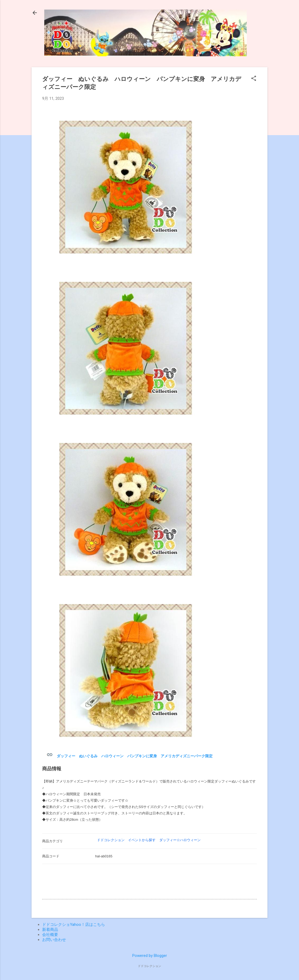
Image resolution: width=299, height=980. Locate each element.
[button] (254, 79)
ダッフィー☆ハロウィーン (180, 840)
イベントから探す (142, 840)
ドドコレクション (111, 840)
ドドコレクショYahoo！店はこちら (74, 925)
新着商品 (50, 930)
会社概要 (50, 935)
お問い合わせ (54, 940)
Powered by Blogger (150, 956)
